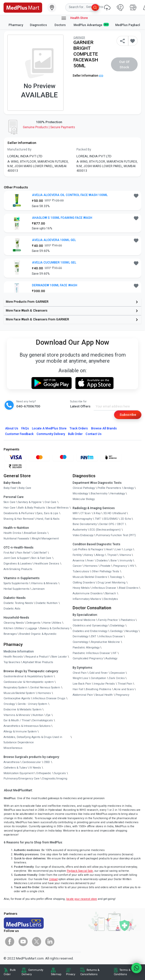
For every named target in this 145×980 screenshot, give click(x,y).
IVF (115, 653)
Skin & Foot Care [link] (41, 558)
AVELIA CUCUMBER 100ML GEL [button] (54, 263)
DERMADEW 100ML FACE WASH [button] (55, 285)
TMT (98, 519)
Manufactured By (19, 149)
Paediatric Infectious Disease (91, 653)
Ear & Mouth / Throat (17, 720)
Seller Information (88, 76)
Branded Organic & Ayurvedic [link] (38, 634)
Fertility (77, 555)
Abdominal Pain (83, 695)
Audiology (111, 658)
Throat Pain (125, 684)
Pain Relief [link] (23, 553)
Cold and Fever (98, 673)
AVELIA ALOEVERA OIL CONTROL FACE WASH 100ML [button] (70, 195)
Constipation (98, 678)
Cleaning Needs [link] (14, 623)
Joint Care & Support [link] (16, 558)
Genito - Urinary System (32, 704)
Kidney (89, 555)
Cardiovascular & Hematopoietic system (29, 682)
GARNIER (79, 38)
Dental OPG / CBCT (112, 524)
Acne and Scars (124, 689)
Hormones (44, 693)
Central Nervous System (45, 688)
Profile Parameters (109, 488)
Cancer (77, 566)
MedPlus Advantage (91, 25)
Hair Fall (78, 689)
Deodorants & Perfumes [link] (19, 513)
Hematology (118, 494)
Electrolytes (111, 599)
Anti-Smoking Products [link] (18, 569)
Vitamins (125, 555)
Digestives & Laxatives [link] (18, 564)
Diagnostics (39, 25)
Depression (118, 673)
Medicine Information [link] (19, 651)
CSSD (47, 762)
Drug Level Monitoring (111, 583)
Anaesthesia (12, 762)
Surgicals (60, 773)
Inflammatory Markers (87, 599)
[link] (23, 7)
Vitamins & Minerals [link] (44, 583)
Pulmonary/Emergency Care (22, 779)
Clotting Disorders (84, 583)
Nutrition (38, 715)
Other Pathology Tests (105, 571)
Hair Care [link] (10, 508)
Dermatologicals (43, 720)
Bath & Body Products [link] (31, 508)
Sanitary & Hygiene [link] (30, 502)
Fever (90, 561)
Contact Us (93, 434)
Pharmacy (16, 25)
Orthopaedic (44, 773)
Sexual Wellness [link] (58, 508)
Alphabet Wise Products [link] (38, 662)
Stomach (111, 593)
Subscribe (128, 415)
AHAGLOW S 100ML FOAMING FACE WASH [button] (62, 218)
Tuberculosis (81, 571)
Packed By (84, 149)
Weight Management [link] (45, 539)
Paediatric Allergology (86, 648)
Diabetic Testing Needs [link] (18, 603)
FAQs (25, 428)
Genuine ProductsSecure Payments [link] (49, 127)
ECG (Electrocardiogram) (105, 530)
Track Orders (79, 428)
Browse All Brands (104, 428)
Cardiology (116, 631)
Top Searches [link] (12, 662)
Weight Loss (80, 678)
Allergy (100, 555)
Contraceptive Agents (17, 698)
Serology (129, 488)
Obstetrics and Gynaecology (90, 626)
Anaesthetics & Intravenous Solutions (27, 726)
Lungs (128, 549)
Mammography (82, 519)
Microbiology (80, 494)
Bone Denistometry (85, 524)
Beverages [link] (10, 634)
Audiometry (80, 530)
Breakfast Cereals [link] (35, 533)
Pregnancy (120, 566)
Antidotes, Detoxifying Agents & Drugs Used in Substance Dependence (33, 740)
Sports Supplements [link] (16, 583)
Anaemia (78, 561)
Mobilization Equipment (19, 773)
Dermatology (80, 636)
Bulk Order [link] (10, 972)
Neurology (132, 631)
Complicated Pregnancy (88, 658)
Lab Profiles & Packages (88, 549)
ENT (94, 636)
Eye (48, 715)
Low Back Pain (82, 684)
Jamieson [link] (38, 589)
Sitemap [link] (56, 974)
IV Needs (35, 768)
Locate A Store (49, 428)
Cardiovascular (31, 762)
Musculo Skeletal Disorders (90, 577)
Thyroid (112, 555)
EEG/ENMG (111, 519)
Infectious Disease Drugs (49, 698)
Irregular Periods (104, 684)
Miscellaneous (13, 748)
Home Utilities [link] (52, 623)
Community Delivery (51, 434)
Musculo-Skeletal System (19, 693)
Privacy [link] (71, 974)
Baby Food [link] (10, 488)
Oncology (9, 704)
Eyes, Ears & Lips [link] (47, 513)
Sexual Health (104, 695)
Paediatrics (128, 620)
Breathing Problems (99, 689)
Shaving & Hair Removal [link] (19, 519)
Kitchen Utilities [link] (14, 628)
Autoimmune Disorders (88, 593)
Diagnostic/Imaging (55, 779)
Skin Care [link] (10, 502)
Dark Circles (117, 678)
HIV (132, 566)
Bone (114, 561)
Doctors (61, 25)
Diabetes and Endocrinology (90, 631)
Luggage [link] (32, 628)
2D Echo (126, 519)
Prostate (105, 566)
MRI (75, 513)
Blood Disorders (129, 588)
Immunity (126, 561)
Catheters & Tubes (15, 768)
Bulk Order (75, 434)
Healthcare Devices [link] (47, 564)
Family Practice (108, 620)
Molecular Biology (84, 499)
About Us (12, 428)
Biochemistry (99, 494)
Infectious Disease (104, 588)
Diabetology (117, 626)
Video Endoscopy (83, 535)
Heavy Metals (81, 588)
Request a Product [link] (37, 657)
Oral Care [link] (50, 502)
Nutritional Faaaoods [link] (16, 539)
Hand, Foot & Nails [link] (48, 519)
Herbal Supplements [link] (17, 589)
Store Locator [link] (59, 657)
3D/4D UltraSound (115, 513)
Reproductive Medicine (105, 642)
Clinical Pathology (84, 488)
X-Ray (97, 513)
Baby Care (25, 488)
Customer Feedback (19, 434)
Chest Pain (80, 673)
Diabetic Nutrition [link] (47, 603)
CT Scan (85, 513)
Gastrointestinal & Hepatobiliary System (28, 676)
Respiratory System (15, 688)
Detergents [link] (33, 623)
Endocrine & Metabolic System (23, 710)
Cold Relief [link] (40, 553)
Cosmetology (80, 642)
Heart (109, 549)
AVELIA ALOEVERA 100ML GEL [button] (54, 240)
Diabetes (102, 561)
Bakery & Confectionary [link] (55, 628)
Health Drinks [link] (12, 533)
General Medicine (84, 620)
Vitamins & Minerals (17, 715)
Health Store (74, 18)
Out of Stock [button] (124, 64)
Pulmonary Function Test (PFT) (116, 535)
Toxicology (116, 577)
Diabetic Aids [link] (12, 609)
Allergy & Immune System (20, 732)
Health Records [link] (13, 657)
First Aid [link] (9, 553)
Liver (118, 549)
